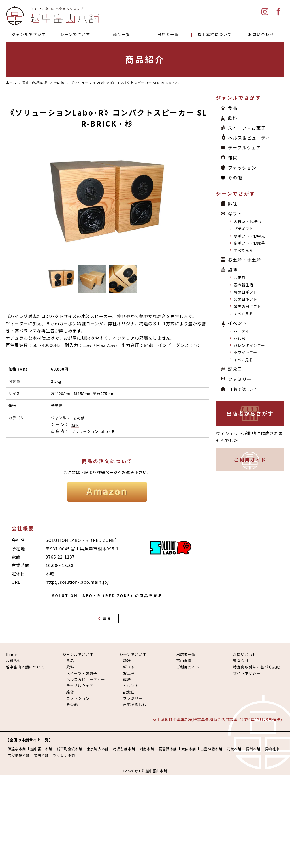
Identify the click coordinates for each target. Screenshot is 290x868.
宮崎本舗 (41, 755)
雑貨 (233, 157)
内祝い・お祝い (247, 222)
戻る (107, 618)
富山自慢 (184, 661)
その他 (79, 418)
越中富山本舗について (25, 667)
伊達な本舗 (17, 749)
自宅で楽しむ (242, 389)
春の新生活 (243, 285)
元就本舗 (234, 749)
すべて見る (243, 250)
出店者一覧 (168, 34)
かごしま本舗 (64, 755)
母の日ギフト (245, 292)
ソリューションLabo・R (93, 431)
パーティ (241, 331)
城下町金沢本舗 (70, 749)
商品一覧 (122, 34)
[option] (107, 201)
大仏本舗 (189, 749)
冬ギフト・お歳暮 (249, 243)
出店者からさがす (250, 413)
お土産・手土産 (244, 260)
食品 (233, 108)
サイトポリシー (247, 673)
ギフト (235, 214)
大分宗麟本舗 (19, 755)
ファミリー (240, 379)
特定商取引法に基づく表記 (256, 667)
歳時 (233, 270)
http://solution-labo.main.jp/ (77, 582)
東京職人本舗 (98, 749)
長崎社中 (272, 749)
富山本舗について (215, 34)
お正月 (239, 278)
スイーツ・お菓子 (247, 128)
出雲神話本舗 (211, 749)
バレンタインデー (249, 345)
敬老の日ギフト (247, 306)
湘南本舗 (147, 749)
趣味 (75, 425)
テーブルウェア (244, 147)
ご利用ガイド (250, 460)
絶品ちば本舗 (124, 749)
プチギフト (243, 229)
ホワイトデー (245, 352)
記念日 (235, 369)
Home (11, 654)
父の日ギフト (245, 299)
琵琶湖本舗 (168, 749)
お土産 (129, 673)
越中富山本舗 (41, 749)
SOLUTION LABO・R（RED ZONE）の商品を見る (107, 596)
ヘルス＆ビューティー (251, 138)
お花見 (239, 338)
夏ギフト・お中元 (249, 236)
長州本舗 (253, 749)
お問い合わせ (261, 34)
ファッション (242, 168)
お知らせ (13, 661)
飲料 (233, 118)
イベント (237, 323)
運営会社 (241, 661)
